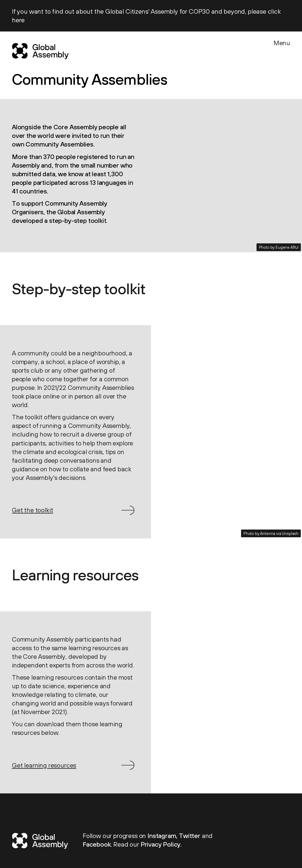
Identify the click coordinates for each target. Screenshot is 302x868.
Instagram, (163, 836)
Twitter (190, 836)
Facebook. (98, 844)
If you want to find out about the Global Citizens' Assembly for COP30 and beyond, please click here (146, 16)
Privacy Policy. (161, 844)
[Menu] (282, 50)
